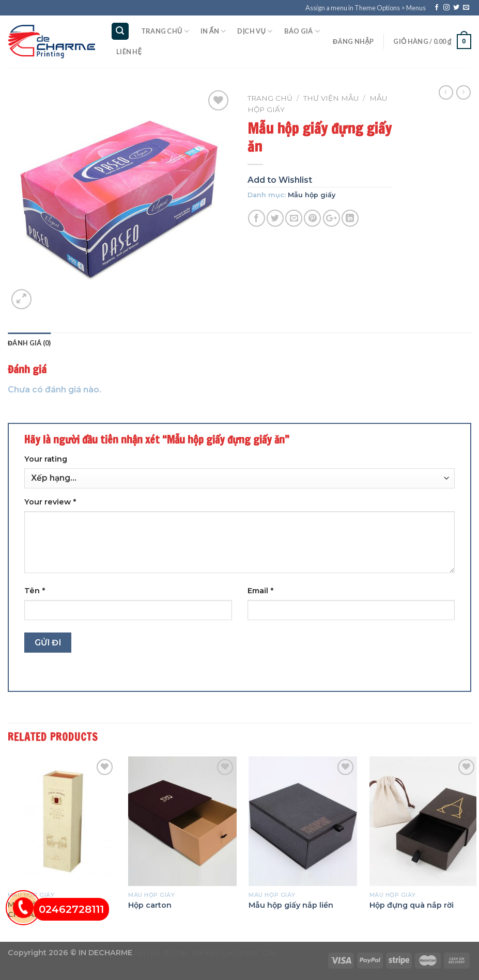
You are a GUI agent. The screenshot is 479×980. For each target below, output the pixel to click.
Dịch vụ (255, 31)
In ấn (213, 31)
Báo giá (302, 31)
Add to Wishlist (280, 180)
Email (260, 591)
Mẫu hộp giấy (312, 195)
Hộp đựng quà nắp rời (412, 905)
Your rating (46, 459)
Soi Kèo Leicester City (234, 953)
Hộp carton (150, 905)
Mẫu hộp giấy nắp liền (291, 905)
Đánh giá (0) (29, 343)
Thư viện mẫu (331, 98)
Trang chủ (165, 31)
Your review (50, 502)
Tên (35, 591)
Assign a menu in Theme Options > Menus (366, 8)
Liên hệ (129, 52)
